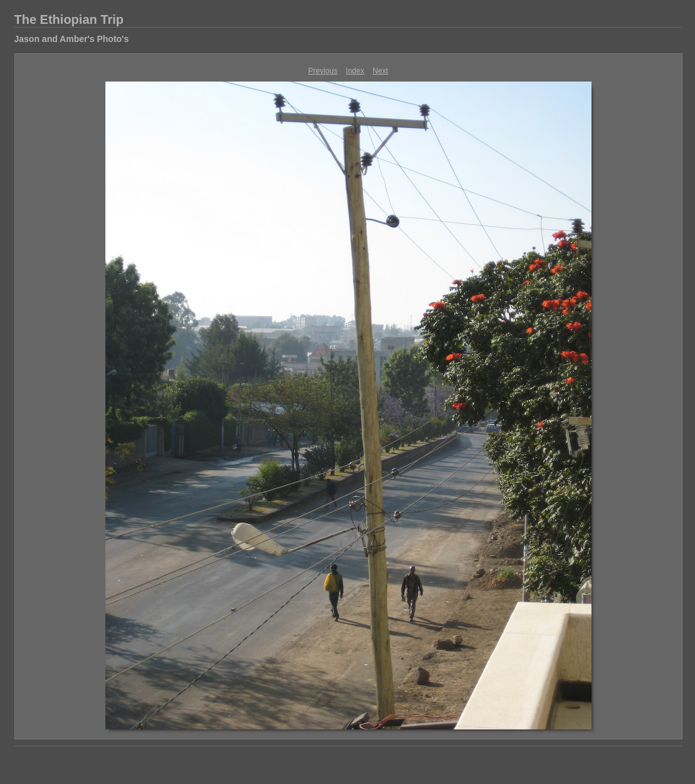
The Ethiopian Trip (69, 19)
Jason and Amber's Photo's (72, 39)
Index (355, 71)
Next (380, 71)
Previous (323, 71)
